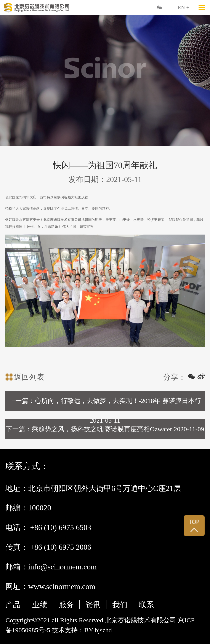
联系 (146, 605)
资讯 (93, 605)
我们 (120, 605)
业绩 (40, 605)
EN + (184, 7)
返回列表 (29, 377)
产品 (13, 605)
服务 (66, 605)
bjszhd (103, 630)
